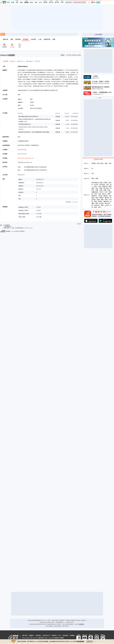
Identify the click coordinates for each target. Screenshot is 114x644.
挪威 (102, 200)
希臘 (105, 190)
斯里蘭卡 (94, 196)
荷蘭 (98, 200)
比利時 (96, 184)
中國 (99, 186)
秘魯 (106, 200)
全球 (40, 2)
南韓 (109, 194)
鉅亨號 (57, 2)
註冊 (98, 2)
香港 (109, 190)
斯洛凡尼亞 (100, 163)
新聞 (13, 2)
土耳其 (107, 205)
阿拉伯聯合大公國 (97, 183)
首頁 (8, 2)
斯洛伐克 (97, 205)
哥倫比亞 (105, 186)
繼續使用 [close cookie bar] (90, 641)
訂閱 (62, 2)
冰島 (99, 194)
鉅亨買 (51, 2)
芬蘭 (97, 190)
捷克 (97, 188)
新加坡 (101, 203)
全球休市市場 (98, 159)
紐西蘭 (93, 163)
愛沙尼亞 (106, 188)
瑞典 (97, 203)
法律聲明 (72, 636)
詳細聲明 (82, 624)
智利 (95, 186)
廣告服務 (38, 636)
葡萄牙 (100, 201)
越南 (106, 163)
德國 (101, 188)
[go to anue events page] (89, 2)
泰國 (102, 205)
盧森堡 (105, 196)
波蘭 (95, 201)
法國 (101, 190)
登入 (95, 2)
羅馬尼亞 (106, 201)
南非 (110, 163)
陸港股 (26, 2)
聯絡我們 (54, 636)
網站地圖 (65, 636)
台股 (17, 2)
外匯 (36, 2)
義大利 (104, 194)
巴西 (107, 184)
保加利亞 (102, 184)
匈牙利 (101, 192)
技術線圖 (99, 34)
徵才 (60, 636)
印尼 (106, 192)
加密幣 (45, 2)
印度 (95, 194)
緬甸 (93, 178)
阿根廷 (105, 183)
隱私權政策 (81, 641)
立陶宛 (100, 196)
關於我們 (25, 636)
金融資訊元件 (46, 636)
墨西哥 (107, 198)
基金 (32, 2)
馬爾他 (101, 198)
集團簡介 (32, 636)
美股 (21, 2)
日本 (93, 173)
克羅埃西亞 (95, 192)
